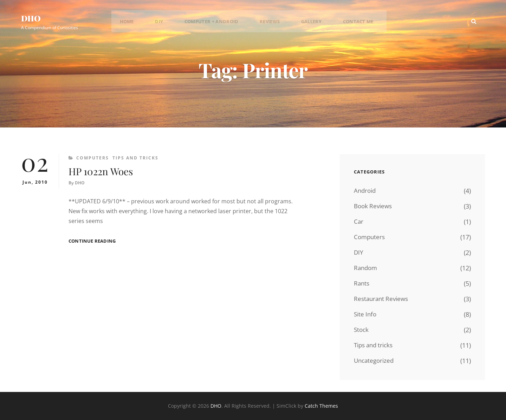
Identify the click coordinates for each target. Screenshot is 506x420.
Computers (93, 158)
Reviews (270, 23)
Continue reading (92, 241)
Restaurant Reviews (383, 299)
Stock (362, 330)
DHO (33, 19)
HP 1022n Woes (111, 170)
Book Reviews (374, 206)
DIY (167, 23)
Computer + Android (215, 23)
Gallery (307, 23)
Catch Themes (321, 406)
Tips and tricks (135, 158)
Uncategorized (375, 361)
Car (359, 222)
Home (140, 23)
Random (366, 268)
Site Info (366, 314)
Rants (362, 283)
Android (366, 191)
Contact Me (349, 23)
